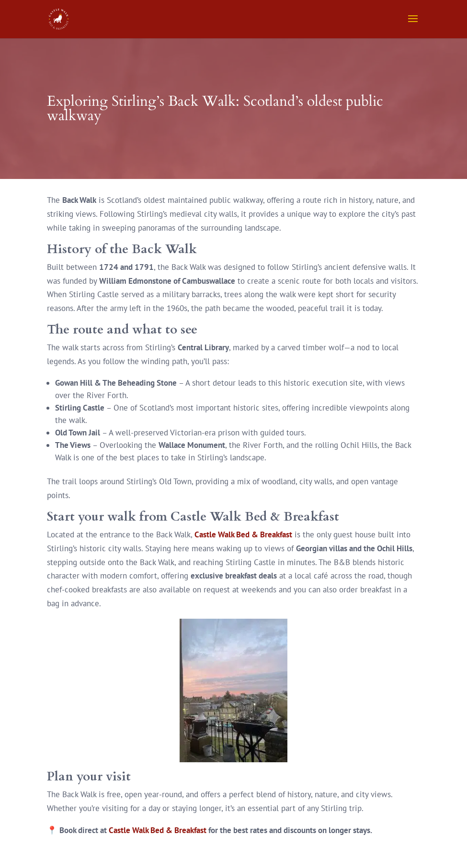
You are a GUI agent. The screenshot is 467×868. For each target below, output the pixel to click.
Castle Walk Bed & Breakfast (243, 534)
